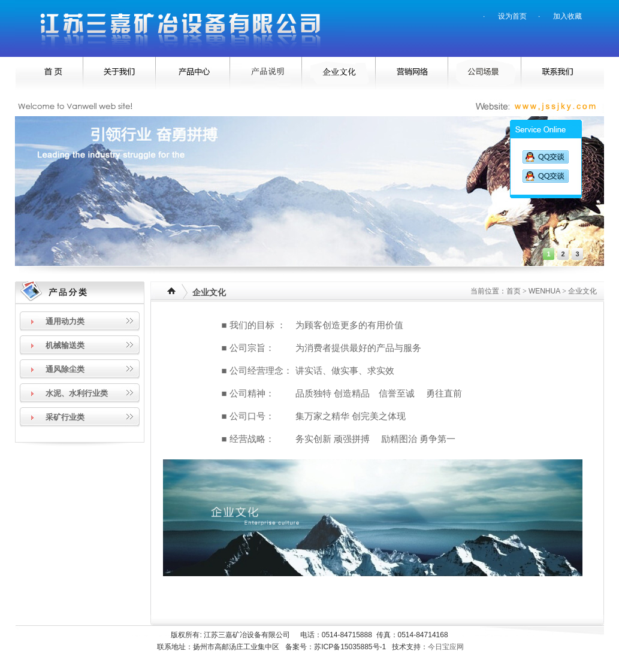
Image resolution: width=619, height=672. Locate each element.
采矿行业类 (65, 417)
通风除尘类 (65, 369)
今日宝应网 (446, 647)
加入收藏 (567, 16)
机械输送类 (65, 345)
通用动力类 (65, 321)
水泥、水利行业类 (77, 393)
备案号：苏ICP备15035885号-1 (339, 647)
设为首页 (512, 16)
